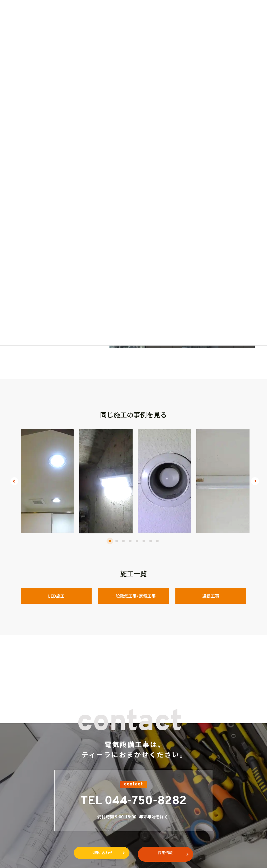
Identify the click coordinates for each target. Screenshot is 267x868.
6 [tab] (144, 541)
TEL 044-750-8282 (134, 801)
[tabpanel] (48, 481)
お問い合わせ (98, 853)
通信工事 (211, 596)
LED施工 (56, 596)
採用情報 (169, 853)
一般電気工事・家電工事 (133, 596)
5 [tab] (137, 541)
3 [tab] (123, 541)
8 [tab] (157, 541)
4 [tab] (130, 541)
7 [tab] (151, 541)
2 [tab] (117, 541)
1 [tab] (110, 541)
